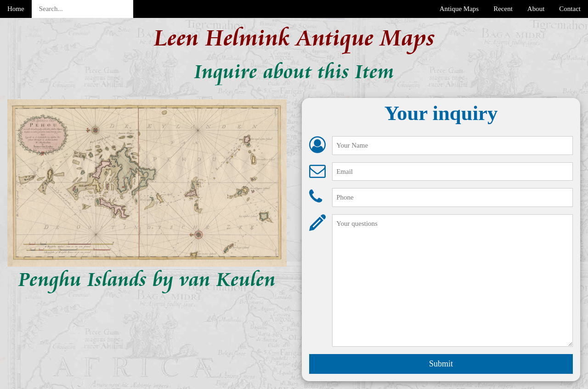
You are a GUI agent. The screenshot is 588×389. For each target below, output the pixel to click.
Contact (570, 9)
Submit (441, 364)
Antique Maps (459, 9)
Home (16, 9)
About (536, 9)
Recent (503, 9)
